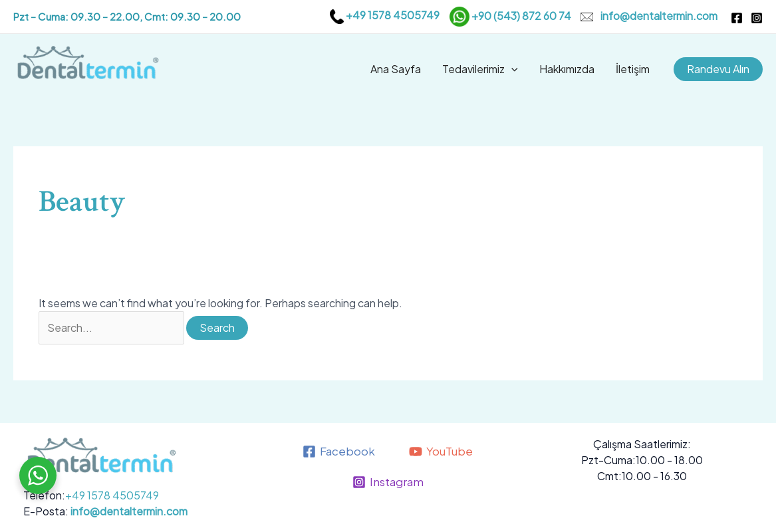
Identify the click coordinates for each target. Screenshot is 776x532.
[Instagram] (757, 18)
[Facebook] (737, 18)
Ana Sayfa (396, 69)
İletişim (633, 69)
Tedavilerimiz (480, 69)
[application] (511, 69)
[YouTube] (441, 452)
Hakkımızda (567, 69)
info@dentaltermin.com (659, 15)
